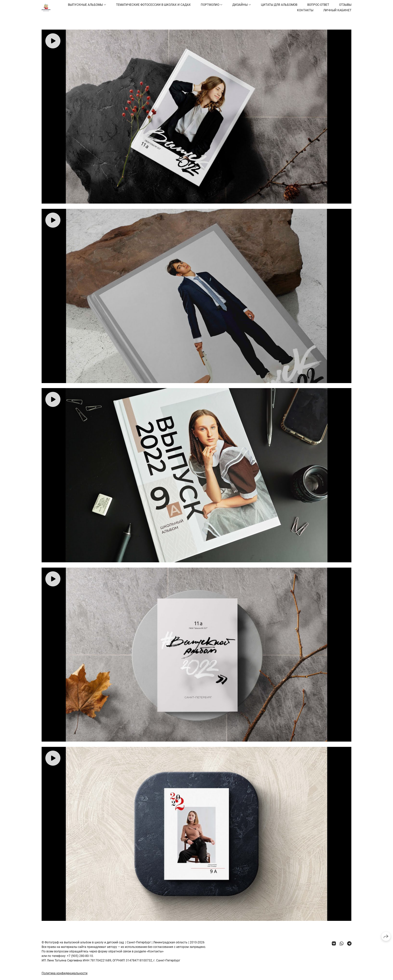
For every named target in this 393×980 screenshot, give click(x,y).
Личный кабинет (337, 10)
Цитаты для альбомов (279, 5)
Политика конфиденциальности (65, 973)
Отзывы (345, 5)
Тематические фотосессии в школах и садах (153, 5)
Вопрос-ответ (318, 5)
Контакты (305, 10)
